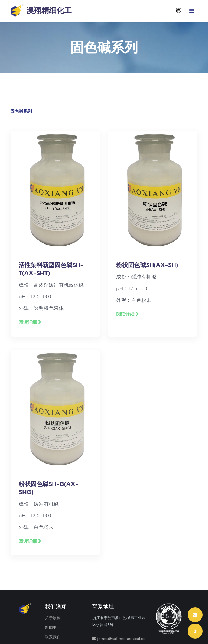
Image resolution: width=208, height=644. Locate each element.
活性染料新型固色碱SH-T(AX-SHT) (51, 269)
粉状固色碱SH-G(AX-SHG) (48, 488)
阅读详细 (30, 322)
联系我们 (53, 637)
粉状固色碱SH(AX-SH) (147, 265)
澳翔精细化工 (41, 11)
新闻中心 (53, 627)
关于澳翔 (53, 618)
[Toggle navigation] (192, 11)
